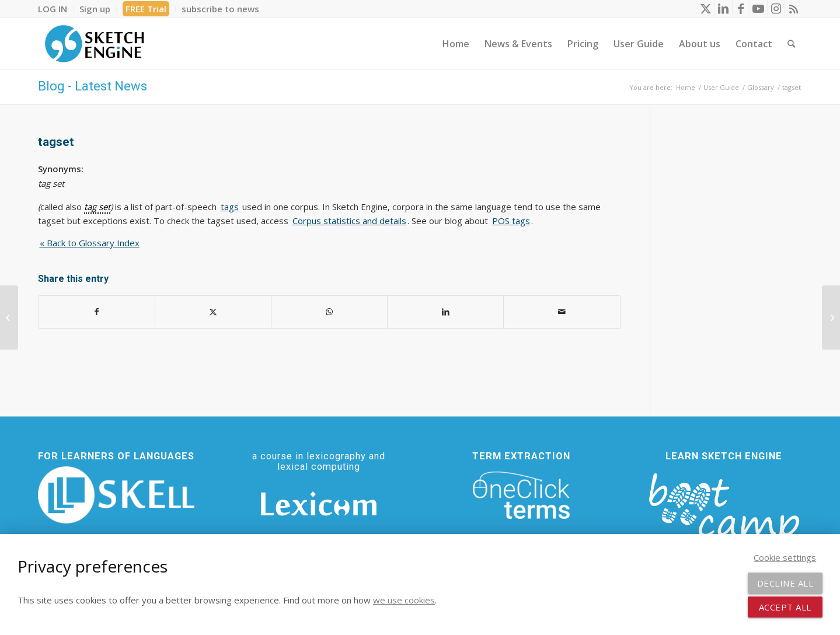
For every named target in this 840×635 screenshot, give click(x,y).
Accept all (785, 607)
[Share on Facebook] (97, 312)
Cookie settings (785, 557)
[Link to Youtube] (759, 9)
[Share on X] (213, 312)
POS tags (511, 221)
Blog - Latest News (93, 86)
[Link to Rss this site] (794, 9)
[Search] (791, 44)
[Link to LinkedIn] (724, 9)
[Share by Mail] (562, 312)
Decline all (785, 583)
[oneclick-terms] (521, 496)
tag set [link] (97, 207)
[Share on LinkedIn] (445, 312)
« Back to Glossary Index (90, 243)
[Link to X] (706, 9)
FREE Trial (146, 9)
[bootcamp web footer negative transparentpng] (724, 514)
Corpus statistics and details (349, 221)
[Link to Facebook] (741, 9)
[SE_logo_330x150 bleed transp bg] (95, 44)
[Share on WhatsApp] (329, 312)
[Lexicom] (319, 504)
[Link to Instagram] (776, 9)
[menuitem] (56, 9)
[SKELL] (116, 495)
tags (230, 207)
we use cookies (404, 600)
